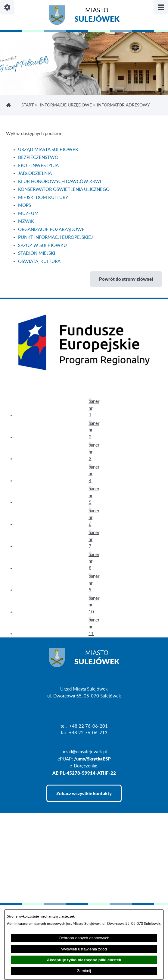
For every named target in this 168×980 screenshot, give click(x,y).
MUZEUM (28, 214)
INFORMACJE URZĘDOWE (66, 105)
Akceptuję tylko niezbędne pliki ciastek (84, 960)
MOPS (25, 205)
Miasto (97, 16)
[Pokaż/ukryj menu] (161, 7)
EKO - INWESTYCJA (38, 166)
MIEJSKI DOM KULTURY (43, 198)
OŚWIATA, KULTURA (39, 262)
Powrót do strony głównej (126, 279)
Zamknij (84, 971)
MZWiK (26, 221)
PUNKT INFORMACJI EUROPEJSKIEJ (55, 237)
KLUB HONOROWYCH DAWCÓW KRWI (60, 182)
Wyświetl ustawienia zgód (84, 949)
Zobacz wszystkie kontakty (84, 793)
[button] (90, 400)
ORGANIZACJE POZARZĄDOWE (51, 230)
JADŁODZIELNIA (35, 174)
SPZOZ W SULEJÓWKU (42, 246)
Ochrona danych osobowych (84, 938)
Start (28, 105)
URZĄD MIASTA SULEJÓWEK (48, 150)
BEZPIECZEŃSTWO (38, 158)
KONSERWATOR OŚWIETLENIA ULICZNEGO (64, 190)
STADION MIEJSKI (37, 253)
